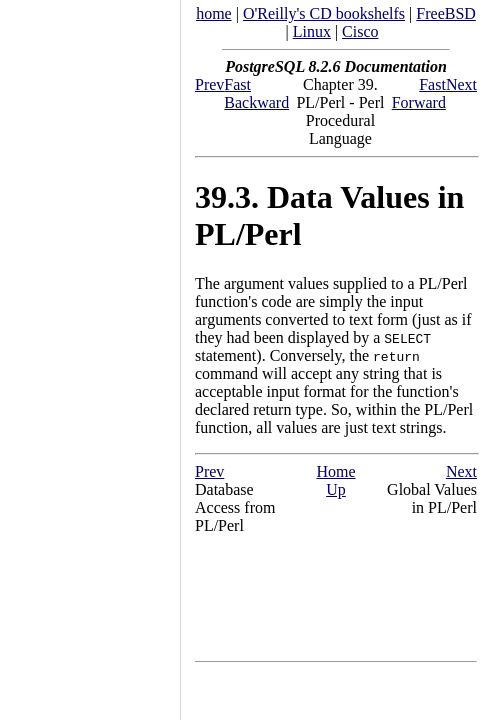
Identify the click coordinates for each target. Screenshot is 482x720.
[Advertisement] (90, 353)
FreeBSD (446, 13)
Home (335, 471)
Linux (312, 31)
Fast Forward (419, 93)
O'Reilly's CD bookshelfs (324, 13)
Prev (209, 84)
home (214, 13)
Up (336, 489)
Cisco (360, 31)
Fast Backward (256, 93)
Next (461, 84)
